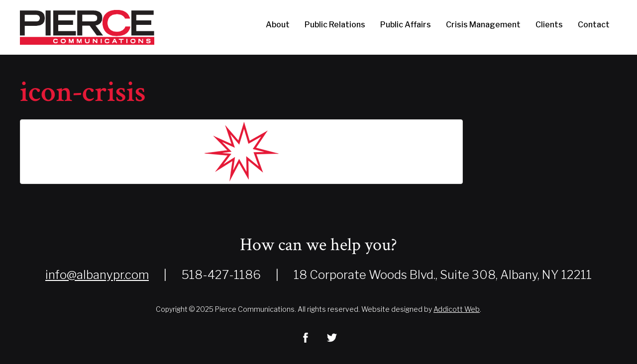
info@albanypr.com (97, 275)
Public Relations (335, 25)
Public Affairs (406, 25)
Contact (594, 25)
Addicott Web (457, 309)
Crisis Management (483, 25)
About (278, 25)
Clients (549, 25)
